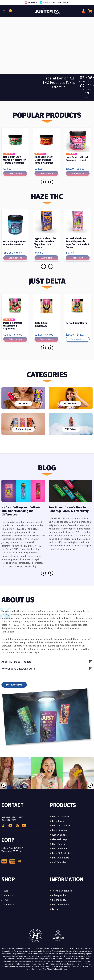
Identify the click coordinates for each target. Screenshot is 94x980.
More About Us (14, 685)
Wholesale (9, 905)
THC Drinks (71, 429)
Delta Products (60, 849)
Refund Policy (59, 900)
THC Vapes (23, 403)
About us (8, 895)
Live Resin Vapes (60, 839)
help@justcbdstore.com (12, 817)
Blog (6, 891)
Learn (55, 909)
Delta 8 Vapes (59, 821)
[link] (16, 788)
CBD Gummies (59, 862)
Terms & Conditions (62, 891)
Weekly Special (60, 835)
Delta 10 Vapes (60, 830)
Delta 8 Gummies (61, 817)
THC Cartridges (23, 429)
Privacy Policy (59, 895)
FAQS (6, 900)
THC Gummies (71, 403)
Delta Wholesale (61, 905)
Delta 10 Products (61, 853)
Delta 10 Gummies (61, 826)
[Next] (51, 182)
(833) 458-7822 (9, 820)
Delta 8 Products (61, 858)
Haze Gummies (60, 844)
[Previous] (43, 182)
